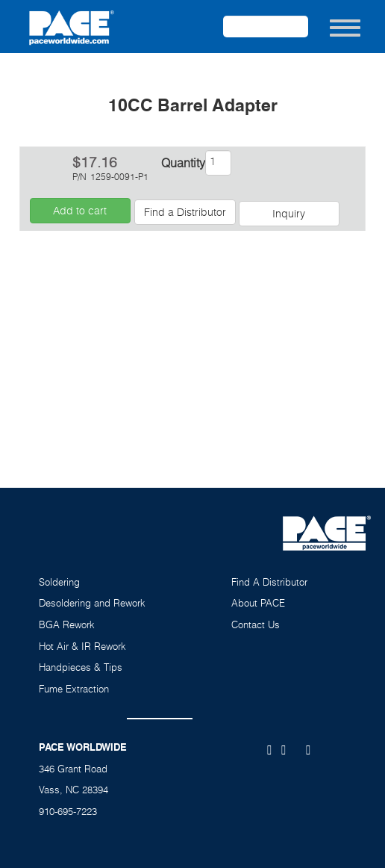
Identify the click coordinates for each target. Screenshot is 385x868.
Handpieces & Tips (81, 667)
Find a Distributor (185, 212)
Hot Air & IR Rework (82, 646)
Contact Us (256, 624)
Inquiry (289, 213)
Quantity (182, 163)
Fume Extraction (74, 689)
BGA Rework (67, 624)
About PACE (258, 603)
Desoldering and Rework (92, 603)
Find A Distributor (269, 582)
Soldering (59, 582)
